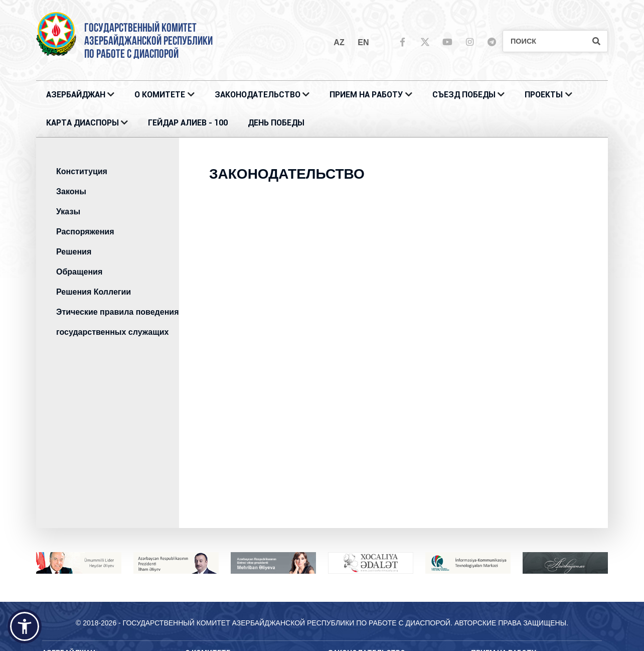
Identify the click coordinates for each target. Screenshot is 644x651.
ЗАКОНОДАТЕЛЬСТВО (258, 95)
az (339, 42)
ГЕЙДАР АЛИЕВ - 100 (188, 123)
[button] (25, 626)
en (363, 42)
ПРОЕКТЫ (544, 95)
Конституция (82, 171)
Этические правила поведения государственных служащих (117, 322)
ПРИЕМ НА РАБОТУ (366, 95)
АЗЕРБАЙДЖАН (76, 95)
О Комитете (160, 95)
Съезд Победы (464, 95)
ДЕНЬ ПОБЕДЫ (276, 123)
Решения (74, 252)
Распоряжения (85, 232)
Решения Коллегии (94, 292)
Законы (71, 191)
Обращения (79, 272)
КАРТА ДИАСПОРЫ (83, 123)
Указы (68, 212)
